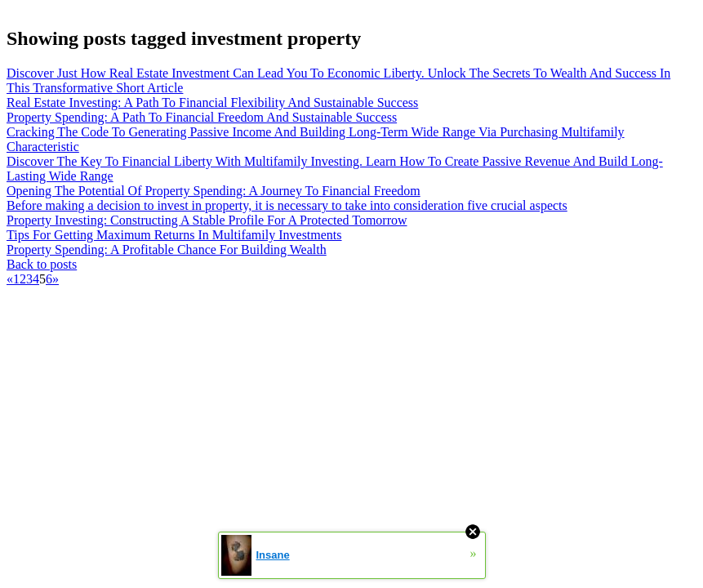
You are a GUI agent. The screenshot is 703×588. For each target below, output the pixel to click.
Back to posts (42, 264)
